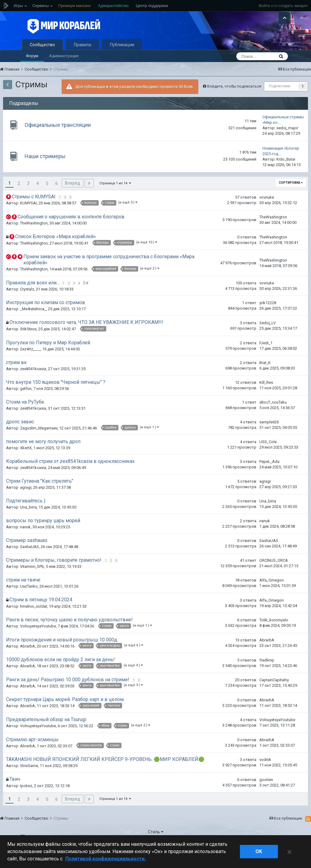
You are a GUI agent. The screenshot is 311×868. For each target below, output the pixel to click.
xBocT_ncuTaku (273, 417)
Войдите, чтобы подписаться (234, 101)
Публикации (122, 60)
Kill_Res (266, 397)
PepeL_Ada (269, 476)
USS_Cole (268, 457)
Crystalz (27, 304)
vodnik (265, 774)
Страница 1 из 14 (115, 198)
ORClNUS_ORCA (274, 575)
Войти (264, 6)
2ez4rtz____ (30, 364)
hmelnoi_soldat (34, 621)
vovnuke (267, 212)
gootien (266, 794)
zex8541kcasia (33, 383)
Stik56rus (28, 344)
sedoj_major (287, 143)
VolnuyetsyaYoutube (38, 641)
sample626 (269, 437)
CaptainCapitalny (274, 695)
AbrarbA (27, 661)
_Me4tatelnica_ (33, 324)
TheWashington (34, 238)
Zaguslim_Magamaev (39, 443)
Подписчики (280, 101)
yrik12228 (268, 318)
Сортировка (291, 198)
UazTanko (29, 601)
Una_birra (28, 522)
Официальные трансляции (60, 140)
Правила (82, 60)
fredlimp (267, 675)
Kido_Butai (286, 174)
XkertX (26, 463)
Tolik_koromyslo (274, 635)
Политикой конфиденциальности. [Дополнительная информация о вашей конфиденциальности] (106, 859)
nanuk (25, 542)
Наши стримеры (48, 171)
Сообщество (42, 60)
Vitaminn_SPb (32, 581)
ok (259, 851)
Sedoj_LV (268, 337)
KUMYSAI (28, 218)
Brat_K (265, 377)
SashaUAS (29, 562)
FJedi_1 (266, 358)
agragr (26, 502)
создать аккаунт (293, 6)
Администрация (64, 71)
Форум (32, 71)
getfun (26, 403)
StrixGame (29, 781)
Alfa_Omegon (272, 595)
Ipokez (26, 801)
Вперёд (73, 198)
